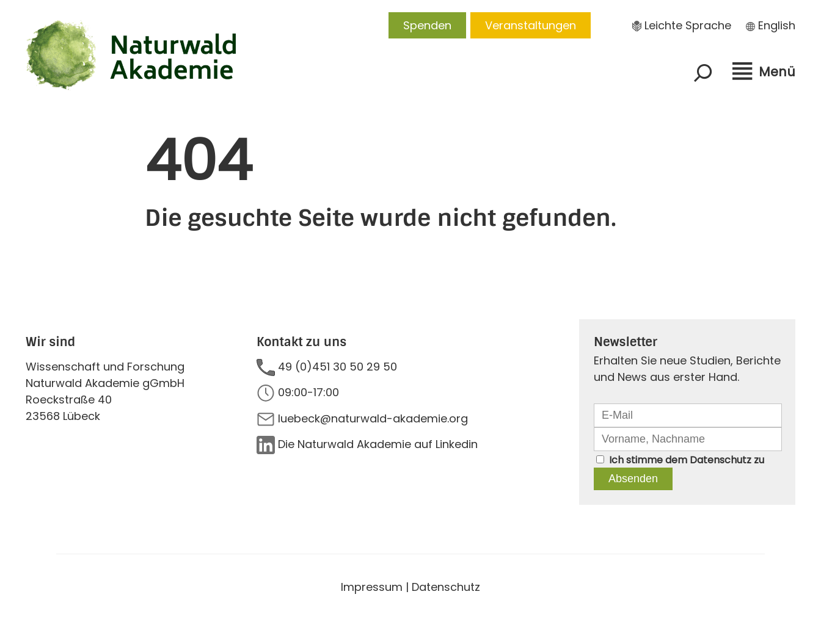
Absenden (633, 479)
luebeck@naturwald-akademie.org (373, 418)
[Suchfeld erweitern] (703, 73)
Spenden (427, 25)
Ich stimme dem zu (687, 460)
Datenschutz (721, 460)
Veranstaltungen (531, 25)
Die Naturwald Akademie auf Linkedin (378, 444)
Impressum (372, 587)
